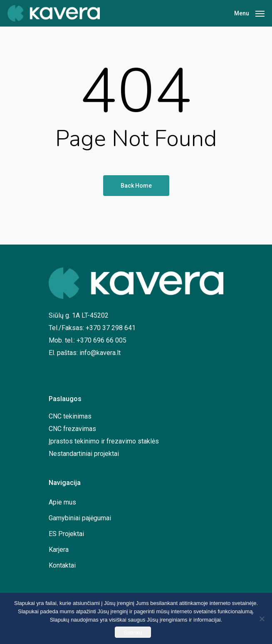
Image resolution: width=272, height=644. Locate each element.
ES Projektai (66, 534)
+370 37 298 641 (111, 328)
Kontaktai (62, 565)
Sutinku (133, 633)
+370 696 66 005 (101, 340)
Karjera (59, 550)
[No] (262, 619)
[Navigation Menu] (249, 13)
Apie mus (62, 502)
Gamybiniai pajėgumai (80, 518)
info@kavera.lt (100, 353)
